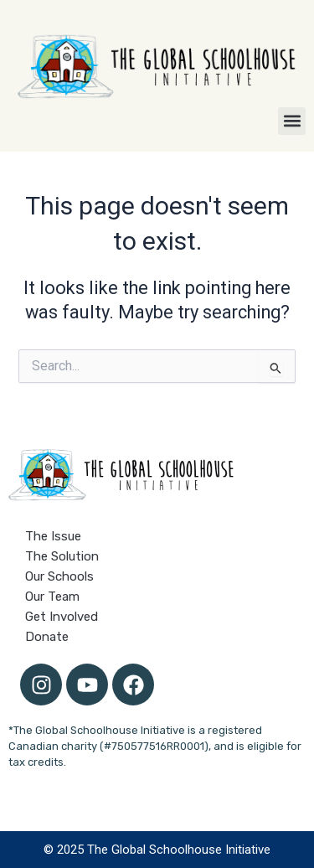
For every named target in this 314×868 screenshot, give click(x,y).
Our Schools (59, 576)
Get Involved (62, 617)
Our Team (52, 597)
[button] (292, 121)
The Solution (62, 556)
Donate (47, 637)
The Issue (53, 536)
